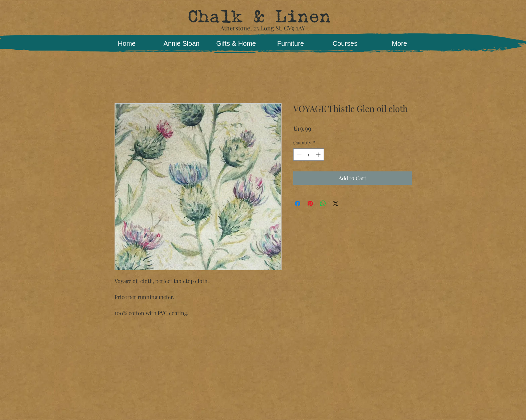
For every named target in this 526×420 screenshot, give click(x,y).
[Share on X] (336, 203)
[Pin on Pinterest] (310, 203)
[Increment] (319, 155)
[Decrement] (298, 155)
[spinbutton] (309, 155)
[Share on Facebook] (298, 203)
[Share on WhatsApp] (323, 203)
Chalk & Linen (259, 17)
